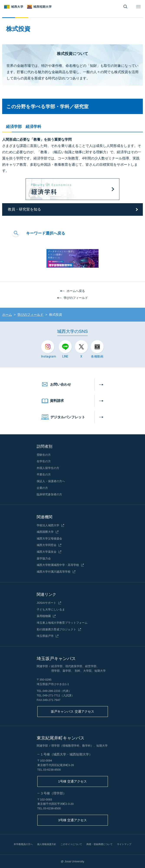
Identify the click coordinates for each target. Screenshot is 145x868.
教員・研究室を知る (24, 209)
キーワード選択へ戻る (46, 233)
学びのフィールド (76, 298)
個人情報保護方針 (47, 844)
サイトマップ (124, 844)
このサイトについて (71, 844)
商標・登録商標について (100, 844)
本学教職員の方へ (23, 844)
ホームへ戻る (76, 291)
